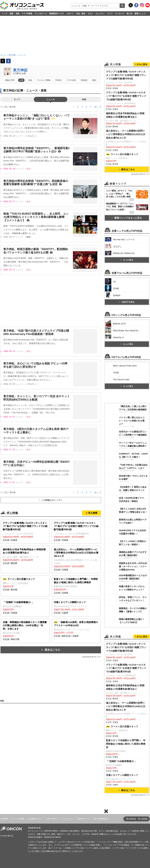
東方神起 (20, 70)
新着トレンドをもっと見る (127, 218)
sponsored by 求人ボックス (92, 657)
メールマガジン (67, 819)
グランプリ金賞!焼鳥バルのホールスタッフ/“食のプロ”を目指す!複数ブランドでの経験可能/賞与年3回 (126, 96)
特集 (84, 99)
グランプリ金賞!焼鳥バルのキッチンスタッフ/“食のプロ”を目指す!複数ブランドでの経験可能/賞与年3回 (126, 75)
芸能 (11, 14)
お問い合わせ (52, 819)
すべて (17, 99)
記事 (21, 80)
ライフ (110, 14)
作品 (30, 80)
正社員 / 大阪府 (76, 607)
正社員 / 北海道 (25, 531)
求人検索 (93, 513)
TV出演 (58, 80)
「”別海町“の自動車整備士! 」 (122, 761)
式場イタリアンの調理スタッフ (122, 775)
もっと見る (127, 260)
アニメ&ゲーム (41, 14)
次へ (97, 107)
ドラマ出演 (71, 80)
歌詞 (94, 80)
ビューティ (100, 14)
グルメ (90, 14)
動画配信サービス (57, 14)
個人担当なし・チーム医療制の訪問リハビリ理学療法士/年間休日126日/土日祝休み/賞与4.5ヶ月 (126, 134)
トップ (4, 14)
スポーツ (70, 14)
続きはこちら (53, 650)
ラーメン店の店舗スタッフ (122, 154)
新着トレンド (140, 14)
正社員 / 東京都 (25, 584)
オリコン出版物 (18, 819)
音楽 (18, 14)
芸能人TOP (10, 80)
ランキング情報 (44, 80)
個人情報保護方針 (101, 819)
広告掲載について (35, 819)
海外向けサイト (84, 819)
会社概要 (4, 819)
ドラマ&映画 (27, 14)
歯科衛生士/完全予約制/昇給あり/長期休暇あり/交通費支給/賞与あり (125, 115)
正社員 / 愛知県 (25, 556)
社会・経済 (81, 14)
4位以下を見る (127, 302)
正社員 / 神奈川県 (25, 631)
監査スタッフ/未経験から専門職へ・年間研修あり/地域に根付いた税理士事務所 (126, 744)
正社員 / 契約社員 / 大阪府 (76, 629)
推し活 (129, 14)
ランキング (120, 14)
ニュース (51, 99)
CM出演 (84, 80)
